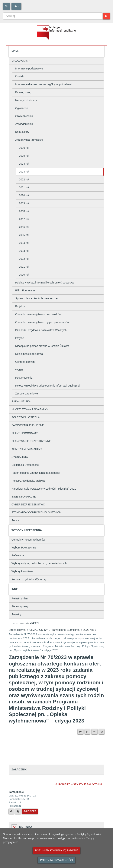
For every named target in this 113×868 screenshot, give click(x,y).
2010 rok (24, 275)
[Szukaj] (106, 16)
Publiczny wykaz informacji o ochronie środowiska (44, 283)
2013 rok (24, 251)
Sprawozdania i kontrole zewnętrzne (36, 298)
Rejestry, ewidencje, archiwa (28, 481)
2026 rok (24, 148)
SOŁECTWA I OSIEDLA (26, 417)
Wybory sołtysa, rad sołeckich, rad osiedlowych (39, 563)
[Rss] (6, 6)
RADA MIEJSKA (21, 401)
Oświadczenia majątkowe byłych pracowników (42, 322)
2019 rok (24, 203)
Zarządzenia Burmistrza (29, 140)
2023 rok (24, 172)
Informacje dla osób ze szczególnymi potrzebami (44, 84)
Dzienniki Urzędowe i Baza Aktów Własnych (41, 330)
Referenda (18, 555)
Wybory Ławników (22, 571)
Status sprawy (20, 606)
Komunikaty (22, 132)
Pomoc (16, 520)
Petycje (20, 338)
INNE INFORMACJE (24, 497)
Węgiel (19, 370)
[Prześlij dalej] (80, 732)
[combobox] (53, 16)
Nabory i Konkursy (26, 100)
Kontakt (20, 76)
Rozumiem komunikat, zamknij (56, 850)
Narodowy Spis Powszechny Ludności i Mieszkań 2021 (44, 489)
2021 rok (24, 187)
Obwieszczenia (24, 116)
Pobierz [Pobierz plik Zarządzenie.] (30, 811)
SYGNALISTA (20, 457)
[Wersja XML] (94, 732)
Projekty (20, 306)
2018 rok (24, 211)
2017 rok (24, 219)
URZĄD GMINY (21, 61)
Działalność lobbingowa (29, 354)
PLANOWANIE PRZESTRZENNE (31, 441)
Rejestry (16, 614)
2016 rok (24, 227)
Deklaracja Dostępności (25, 465)
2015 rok (24, 235)
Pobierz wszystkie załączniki (78, 784)
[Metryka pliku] (11, 811)
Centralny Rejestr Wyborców (28, 540)
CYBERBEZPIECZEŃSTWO (28, 504)
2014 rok (24, 243)
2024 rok (24, 164)
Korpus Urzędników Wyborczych (30, 579)
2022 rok (24, 179)
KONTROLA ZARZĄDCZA (27, 449)
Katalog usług (23, 92)
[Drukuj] (102, 732)
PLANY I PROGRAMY (25, 433)
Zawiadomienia (24, 124)
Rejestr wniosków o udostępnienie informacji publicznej (47, 386)
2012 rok (24, 259)
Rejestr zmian (20, 598)
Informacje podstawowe (29, 69)
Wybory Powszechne (24, 548)
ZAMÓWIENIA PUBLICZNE (28, 425)
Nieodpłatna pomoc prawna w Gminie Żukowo (42, 346)
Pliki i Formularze (25, 290)
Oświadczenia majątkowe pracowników (38, 314)
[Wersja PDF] (87, 732)
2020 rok (24, 195)
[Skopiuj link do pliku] (18, 811)
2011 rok (24, 267)
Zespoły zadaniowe (27, 394)
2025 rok (24, 156)
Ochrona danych (25, 362)
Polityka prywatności (56, 860)
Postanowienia (24, 378)
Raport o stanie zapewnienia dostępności (36, 473)
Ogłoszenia (22, 108)
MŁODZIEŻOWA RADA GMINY (30, 409)
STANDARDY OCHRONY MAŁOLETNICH (36, 512)
